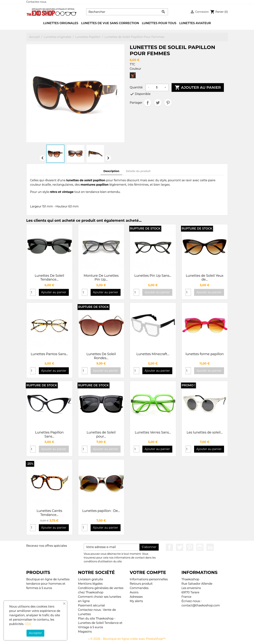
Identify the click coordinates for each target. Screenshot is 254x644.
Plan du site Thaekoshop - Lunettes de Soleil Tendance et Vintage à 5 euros (100, 623)
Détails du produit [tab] (138, 171)
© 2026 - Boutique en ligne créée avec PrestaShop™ (128, 639)
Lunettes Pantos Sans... (49, 354)
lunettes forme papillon (205, 354)
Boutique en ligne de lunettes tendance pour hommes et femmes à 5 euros (48, 584)
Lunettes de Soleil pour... (101, 434)
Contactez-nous (36, 2)
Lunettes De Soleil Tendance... (49, 278)
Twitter (180, 547)
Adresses (136, 597)
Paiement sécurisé (92, 605)
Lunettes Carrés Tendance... (49, 513)
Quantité (136, 87)
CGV (28, 624)
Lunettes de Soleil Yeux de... (205, 278)
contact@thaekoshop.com (201, 605)
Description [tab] (111, 171)
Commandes (139, 588)
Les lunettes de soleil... (205, 432)
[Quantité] (157, 87)
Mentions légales (90, 584)
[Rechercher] (127, 12)
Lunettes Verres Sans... (153, 432)
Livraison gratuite (91, 579)
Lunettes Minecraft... (153, 354)
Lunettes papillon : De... (101, 511)
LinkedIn (210, 547)
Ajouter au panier (198, 87)
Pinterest (168, 103)
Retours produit (141, 584)
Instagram (200, 547)
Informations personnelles (149, 579)
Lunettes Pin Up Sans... (153, 276)
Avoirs (134, 592)
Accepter (35, 633)
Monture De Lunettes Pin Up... (101, 278)
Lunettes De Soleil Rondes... (101, 356)
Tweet (158, 103)
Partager (148, 103)
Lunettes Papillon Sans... (49, 434)
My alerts (136, 601)
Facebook (169, 547)
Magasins (85, 632)
